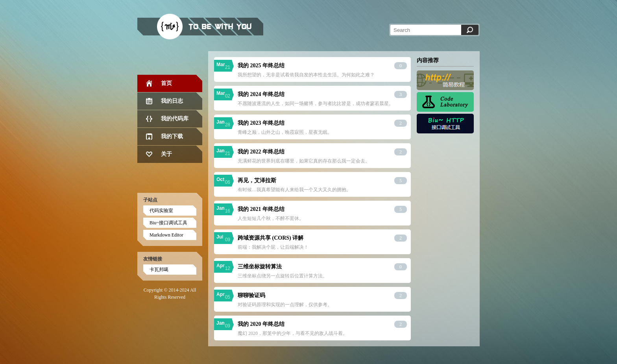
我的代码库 (175, 119)
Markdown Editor (166, 235)
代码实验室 (161, 211)
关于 (166, 154)
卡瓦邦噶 (159, 270)
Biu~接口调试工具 (168, 223)
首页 (166, 83)
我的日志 (172, 101)
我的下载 (172, 136)
